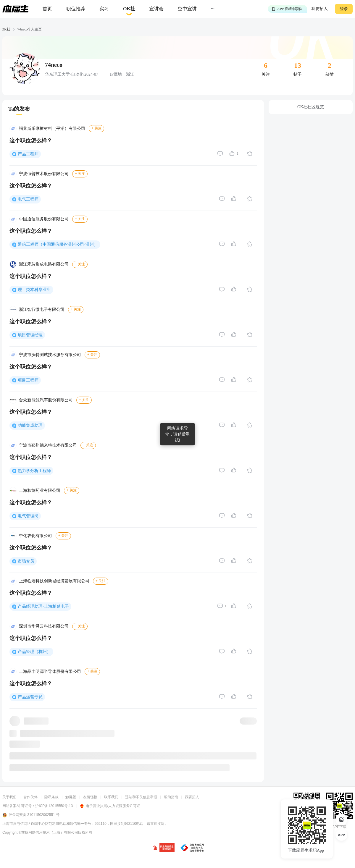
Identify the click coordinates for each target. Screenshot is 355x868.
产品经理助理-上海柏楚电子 (43, 606)
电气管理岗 (28, 516)
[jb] (163, 848)
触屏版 (71, 797)
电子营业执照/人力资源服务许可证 (110, 806)
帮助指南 (171, 797)
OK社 (6, 29)
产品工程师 (28, 154)
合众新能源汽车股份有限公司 (46, 400)
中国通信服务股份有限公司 (44, 219)
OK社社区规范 (311, 107)
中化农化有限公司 (35, 536)
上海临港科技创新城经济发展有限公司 (54, 581)
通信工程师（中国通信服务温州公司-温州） (58, 244)
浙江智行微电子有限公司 (42, 309)
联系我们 (111, 797)
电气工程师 (28, 199)
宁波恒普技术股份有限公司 (44, 174)
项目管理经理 (30, 335)
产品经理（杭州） (34, 652)
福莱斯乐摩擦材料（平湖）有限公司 (52, 128)
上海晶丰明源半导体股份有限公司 (50, 671)
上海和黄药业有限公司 (40, 490)
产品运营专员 (30, 697)
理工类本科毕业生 (34, 290)
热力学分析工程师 (34, 471)
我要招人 (319, 9)
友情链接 (90, 797)
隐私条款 (51, 797)
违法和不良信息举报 (141, 797)
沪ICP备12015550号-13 (54, 806)
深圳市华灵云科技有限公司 (44, 626)
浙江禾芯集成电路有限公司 (44, 264)
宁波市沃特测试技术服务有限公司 (50, 355)
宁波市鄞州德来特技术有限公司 (48, 445)
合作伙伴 (30, 797)
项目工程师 (28, 380)
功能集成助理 (30, 425)
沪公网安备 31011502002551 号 (31, 815)
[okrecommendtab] (129, 9)
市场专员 (26, 561)
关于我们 (9, 797)
